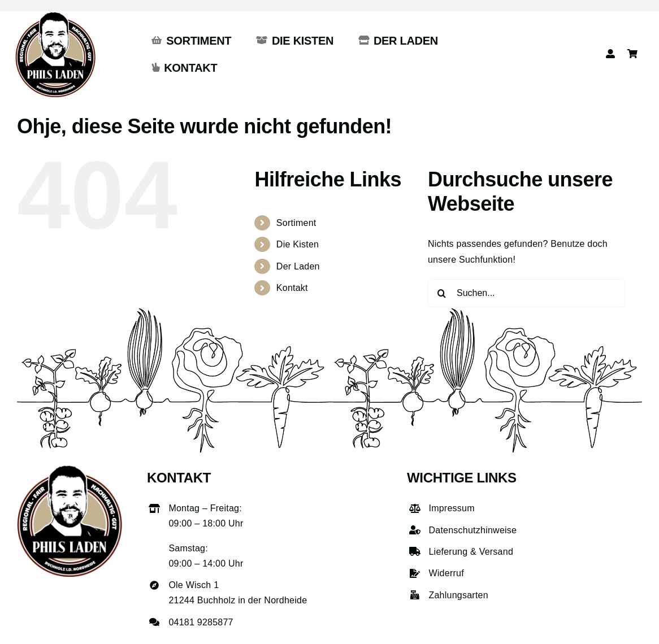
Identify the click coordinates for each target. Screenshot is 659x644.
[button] (25, 619)
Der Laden (298, 266)
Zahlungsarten (458, 595)
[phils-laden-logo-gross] (55, 16)
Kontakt (292, 288)
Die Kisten (298, 244)
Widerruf (446, 573)
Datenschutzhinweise (472, 530)
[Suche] (442, 293)
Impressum (451, 508)
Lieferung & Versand (471, 552)
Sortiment (296, 223)
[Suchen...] (526, 293)
